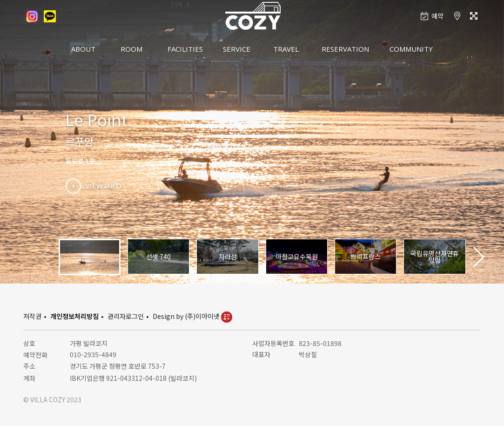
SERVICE (237, 49)
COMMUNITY (411, 49)
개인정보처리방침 (74, 316)
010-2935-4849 (93, 354)
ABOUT (83, 49)
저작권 (32, 316)
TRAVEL (286, 49)
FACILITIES (185, 49)
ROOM (131, 49)
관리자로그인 (126, 316)
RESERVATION (345, 49)
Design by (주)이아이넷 (192, 316)
